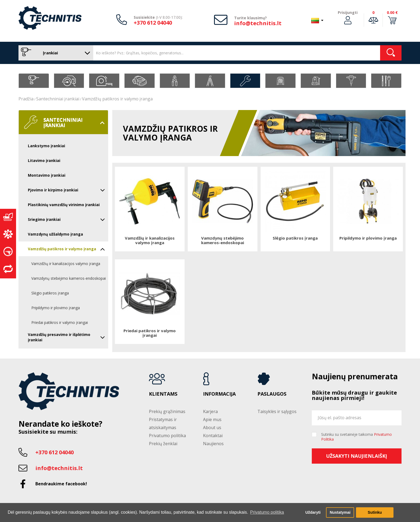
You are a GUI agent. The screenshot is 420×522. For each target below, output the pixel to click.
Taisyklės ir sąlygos (277, 411)
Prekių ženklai (163, 444)
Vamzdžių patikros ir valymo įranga (117, 99)
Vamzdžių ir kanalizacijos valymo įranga (66, 264)
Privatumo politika (167, 436)
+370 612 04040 (153, 23)
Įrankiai (55, 53)
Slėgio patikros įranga (50, 293)
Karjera (210, 411)
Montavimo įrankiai (47, 175)
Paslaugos (272, 394)
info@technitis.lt (258, 23)
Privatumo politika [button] (267, 512)
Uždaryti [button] (313, 512)
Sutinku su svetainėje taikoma (357, 437)
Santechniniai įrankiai (58, 99)
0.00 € (392, 12)
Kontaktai (213, 436)
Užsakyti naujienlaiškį (357, 456)
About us (212, 428)
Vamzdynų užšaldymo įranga (55, 234)
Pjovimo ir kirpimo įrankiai (66, 190)
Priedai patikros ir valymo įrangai (60, 322)
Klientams (163, 394)
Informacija (219, 394)
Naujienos (213, 444)
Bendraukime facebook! (61, 484)
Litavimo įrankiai (44, 160)
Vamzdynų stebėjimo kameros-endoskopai (69, 278)
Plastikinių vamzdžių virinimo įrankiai (64, 205)
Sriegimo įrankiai (66, 220)
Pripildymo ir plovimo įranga (56, 308)
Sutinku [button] (375, 512)
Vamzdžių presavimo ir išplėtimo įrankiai (66, 337)
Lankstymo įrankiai (46, 146)
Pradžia (26, 99)
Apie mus (212, 419)
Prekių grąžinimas (167, 411)
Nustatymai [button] (340, 512)
